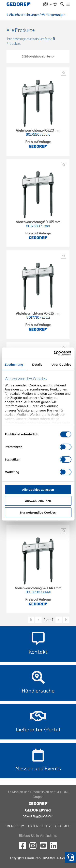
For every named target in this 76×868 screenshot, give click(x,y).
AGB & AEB (63, 826)
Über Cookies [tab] (61, 364)
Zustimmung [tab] (14, 364)
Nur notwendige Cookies (38, 512)
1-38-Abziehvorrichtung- (38, 57)
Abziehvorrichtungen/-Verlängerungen (37, 15)
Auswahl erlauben (38, 501)
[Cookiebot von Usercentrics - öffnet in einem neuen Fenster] (54, 353)
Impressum (15, 826)
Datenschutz (39, 826)
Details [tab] (37, 364)
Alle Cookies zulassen (38, 489)
